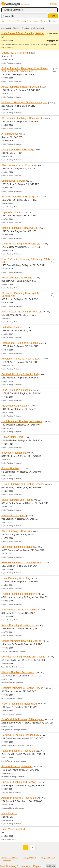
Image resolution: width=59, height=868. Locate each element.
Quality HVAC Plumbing (15, 53)
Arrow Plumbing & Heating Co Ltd (20, 87)
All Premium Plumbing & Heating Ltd (22, 118)
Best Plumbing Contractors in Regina (21, 866)
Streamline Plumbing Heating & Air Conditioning (21, 295)
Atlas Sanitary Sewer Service (18, 165)
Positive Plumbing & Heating (17, 766)
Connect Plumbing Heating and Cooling (23, 657)
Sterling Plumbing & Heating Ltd (19, 228)
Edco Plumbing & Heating (16, 390)
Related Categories (10, 858)
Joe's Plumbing (10, 814)
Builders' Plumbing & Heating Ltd (20, 197)
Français (54, 4)
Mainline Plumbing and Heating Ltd (21, 244)
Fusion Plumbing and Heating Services (23, 484)
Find (53, 16)
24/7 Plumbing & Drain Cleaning (19, 610)
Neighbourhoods (48, 858)
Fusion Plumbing (11, 468)
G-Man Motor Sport (12, 437)
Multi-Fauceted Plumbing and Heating (22, 421)
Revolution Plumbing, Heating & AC (21, 359)
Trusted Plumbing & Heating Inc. (19, 594)
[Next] (33, 847)
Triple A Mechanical (12, 212)
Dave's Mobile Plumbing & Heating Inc (23, 719)
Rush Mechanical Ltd (13, 829)
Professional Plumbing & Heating (20, 343)
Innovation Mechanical (14, 453)
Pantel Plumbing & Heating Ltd (18, 751)
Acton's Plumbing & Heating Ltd (19, 798)
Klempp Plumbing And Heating (18, 672)
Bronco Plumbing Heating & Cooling (21, 641)
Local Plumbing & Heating (16, 578)
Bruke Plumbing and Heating (17, 500)
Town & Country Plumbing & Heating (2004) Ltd (26, 261)
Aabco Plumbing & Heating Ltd (18, 625)
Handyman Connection (14, 406)
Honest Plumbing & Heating (17, 278)
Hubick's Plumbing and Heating (19, 782)
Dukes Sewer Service (13, 181)
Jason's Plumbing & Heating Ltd (19, 704)
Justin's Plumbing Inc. (13, 516)
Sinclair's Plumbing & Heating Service (22, 688)
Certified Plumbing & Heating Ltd (20, 374)
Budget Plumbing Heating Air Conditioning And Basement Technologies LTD (25, 70)
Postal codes (7, 860)
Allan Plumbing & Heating (16, 531)
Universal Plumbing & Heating (18, 547)
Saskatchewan (33, 21)
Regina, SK (8, 16)
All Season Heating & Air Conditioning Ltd (24, 103)
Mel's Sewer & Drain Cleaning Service (22, 33)
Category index (29, 858)
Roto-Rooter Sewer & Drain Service (21, 563)
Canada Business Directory (13, 21)
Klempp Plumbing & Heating (17, 150)
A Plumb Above (10, 134)
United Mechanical (12, 327)
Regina (44, 21)
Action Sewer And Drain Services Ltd (22, 312)
